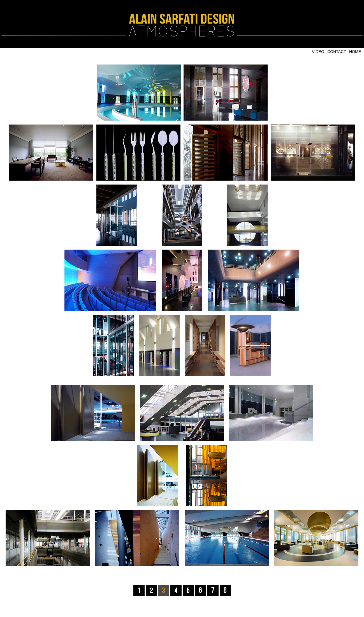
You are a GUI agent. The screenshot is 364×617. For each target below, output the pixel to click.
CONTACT (337, 52)
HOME (355, 52)
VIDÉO (318, 52)
